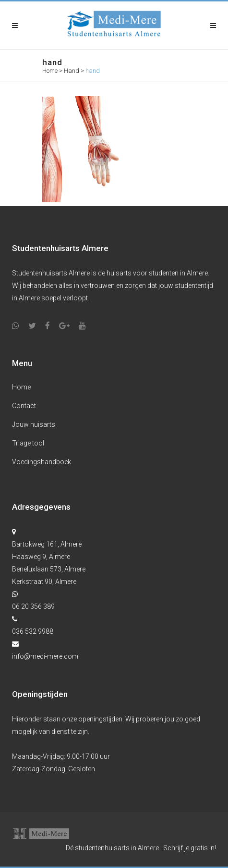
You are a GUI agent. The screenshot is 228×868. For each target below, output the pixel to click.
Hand (72, 71)
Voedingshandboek (42, 462)
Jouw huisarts (34, 424)
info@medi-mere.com (45, 656)
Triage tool (28, 443)
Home (50, 71)
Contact (24, 406)
